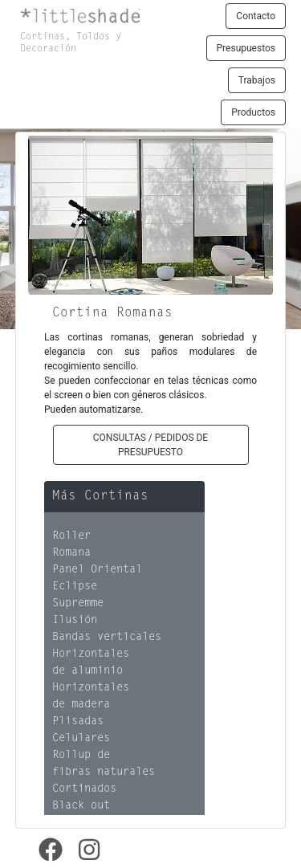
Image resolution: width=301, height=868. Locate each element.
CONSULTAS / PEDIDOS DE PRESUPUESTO (150, 445)
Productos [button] (253, 112)
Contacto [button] (256, 16)
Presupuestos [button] (246, 48)
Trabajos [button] (257, 80)
